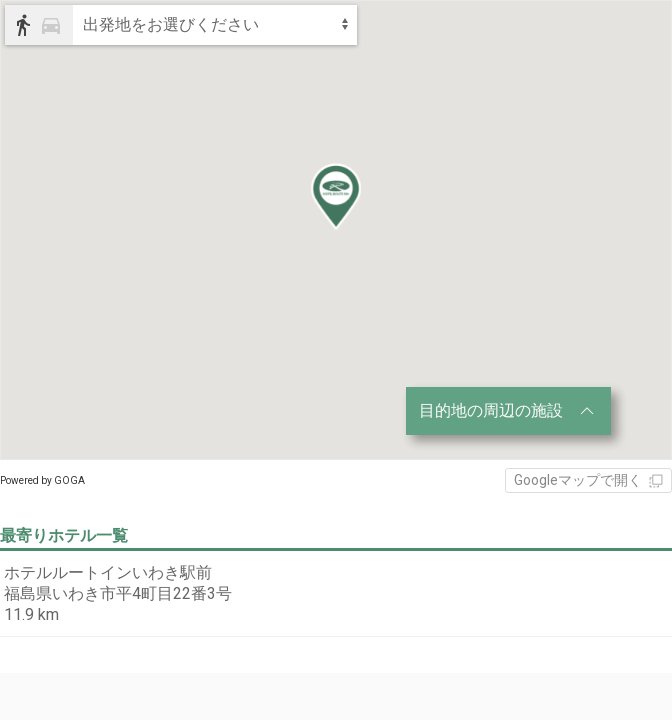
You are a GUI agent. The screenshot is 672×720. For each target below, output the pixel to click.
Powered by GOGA (42, 480)
